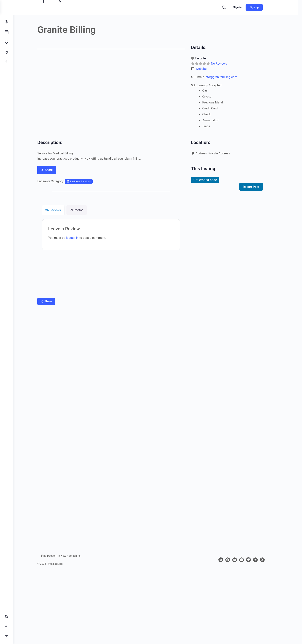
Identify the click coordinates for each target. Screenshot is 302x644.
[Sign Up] (7, 637)
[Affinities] (7, 42)
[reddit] (255, 560)
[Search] (232, 7)
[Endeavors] (7, 22)
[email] (227, 560)
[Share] (53, 170)
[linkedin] (248, 560)
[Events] (7, 32)
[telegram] (262, 560)
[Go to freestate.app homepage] (152, 7)
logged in (79, 238)
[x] (269, 560)
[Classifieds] (7, 52)
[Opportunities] (7, 62)
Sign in (246, 7)
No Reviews (225, 64)
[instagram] (241, 560)
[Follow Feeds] (7, 617)
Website (208, 69)
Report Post (258, 187)
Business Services (85, 181)
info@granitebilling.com (228, 77)
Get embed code (212, 180)
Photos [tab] (83, 210)
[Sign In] (7, 627)
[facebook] (234, 560)
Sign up (263, 7)
